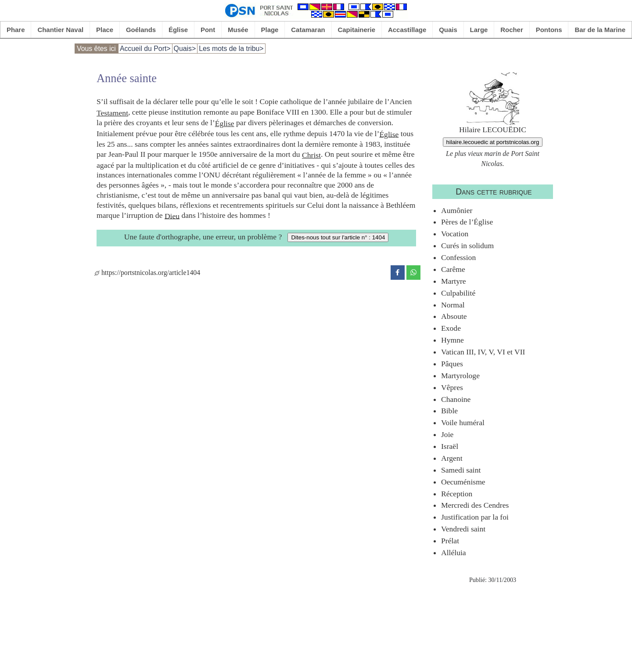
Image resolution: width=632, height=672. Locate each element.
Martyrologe (460, 376)
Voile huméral (463, 423)
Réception (457, 494)
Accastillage (407, 30)
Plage (270, 30)
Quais (448, 30)
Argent (452, 458)
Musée (238, 30)
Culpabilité (458, 293)
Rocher (512, 30)
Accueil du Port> (145, 49)
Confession (458, 257)
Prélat (450, 541)
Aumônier (457, 210)
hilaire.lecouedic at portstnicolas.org (493, 142)
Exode (451, 328)
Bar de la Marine (600, 30)
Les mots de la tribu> (231, 49)
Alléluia (454, 553)
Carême (453, 269)
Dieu (172, 216)
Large (479, 30)
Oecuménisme (463, 482)
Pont (208, 30)
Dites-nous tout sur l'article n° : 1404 (338, 237)
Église (178, 30)
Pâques (452, 364)
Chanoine (456, 399)
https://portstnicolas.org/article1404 (147, 273)
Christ (311, 155)
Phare (16, 30)
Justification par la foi (475, 517)
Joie (447, 434)
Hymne (452, 340)
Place (105, 30)
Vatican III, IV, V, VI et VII (483, 352)
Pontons (549, 30)
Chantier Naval (60, 30)
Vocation (455, 234)
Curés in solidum (467, 246)
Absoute (454, 316)
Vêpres (452, 387)
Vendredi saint (463, 529)
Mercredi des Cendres (475, 505)
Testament (112, 113)
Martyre (454, 281)
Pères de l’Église (467, 222)
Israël (450, 446)
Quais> (185, 49)
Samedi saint (461, 470)
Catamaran (308, 30)
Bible (449, 411)
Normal (453, 305)
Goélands (141, 30)
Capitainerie (357, 30)
